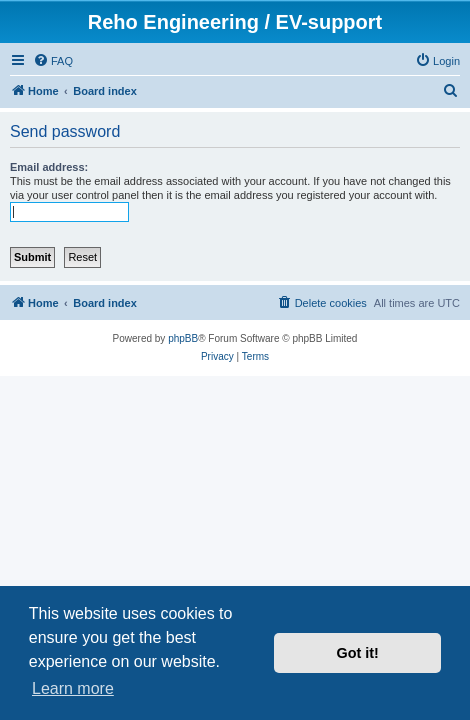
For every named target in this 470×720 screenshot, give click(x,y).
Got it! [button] (358, 653)
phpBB (183, 338)
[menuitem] (53, 61)
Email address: (49, 167)
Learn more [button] (73, 688)
